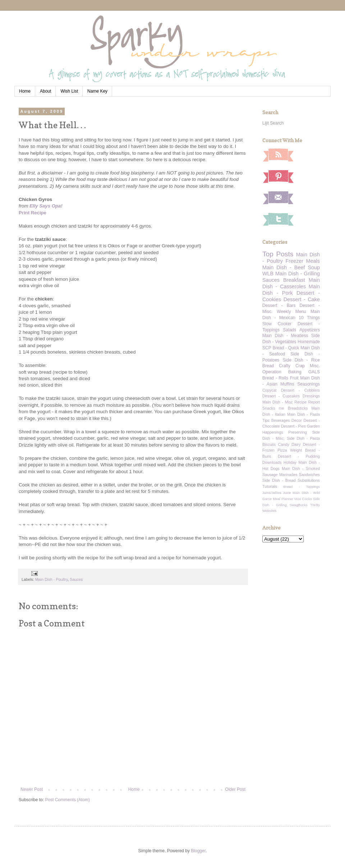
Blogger (198, 851)
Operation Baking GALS (291, 372)
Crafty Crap (292, 366)
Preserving (298, 432)
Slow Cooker (277, 324)
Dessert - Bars (279, 305)
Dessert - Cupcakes (281, 396)
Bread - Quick (286, 348)
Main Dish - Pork (291, 290)
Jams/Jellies (272, 493)
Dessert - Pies (293, 426)
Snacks (269, 408)
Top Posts (278, 254)
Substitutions (309, 480)
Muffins (287, 384)
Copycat (270, 390)
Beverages (281, 420)
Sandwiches (309, 475)
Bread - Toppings (302, 487)
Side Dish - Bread (279, 480)
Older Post (235, 789)
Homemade (309, 342)
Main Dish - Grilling (298, 274)
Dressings (311, 396)
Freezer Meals (303, 261)
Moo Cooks (303, 499)
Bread (268, 366)
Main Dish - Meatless (285, 336)
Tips (266, 420)
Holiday (290, 462)
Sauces (76, 579)
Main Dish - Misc (278, 402)
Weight (296, 450)
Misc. (315, 366)
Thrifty (315, 505)
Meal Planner (283, 499)
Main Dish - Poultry (51, 579)
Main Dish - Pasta (303, 414)
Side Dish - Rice (301, 360)
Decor (297, 420)
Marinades (288, 475)
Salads (289, 330)
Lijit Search (273, 123)
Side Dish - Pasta (303, 438)
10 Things (309, 318)
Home (25, 91)
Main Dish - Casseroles (291, 283)
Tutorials (270, 486)
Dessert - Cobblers (300, 390)
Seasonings (309, 384)
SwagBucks (298, 505)
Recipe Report (307, 402)
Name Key (97, 91)
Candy (284, 444)
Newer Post (32, 789)
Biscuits (269, 444)
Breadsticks (298, 408)
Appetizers (310, 330)
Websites (269, 511)
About (45, 91)
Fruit (294, 378)
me (282, 408)
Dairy (296, 444)
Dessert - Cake (302, 299)
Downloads (272, 462)
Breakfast (294, 280)
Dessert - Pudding (299, 456)
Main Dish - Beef (284, 267)
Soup (314, 267)
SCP (267, 348)
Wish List (69, 91)
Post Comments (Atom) (67, 800)
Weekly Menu (291, 312)
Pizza (282, 450)
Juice (287, 493)
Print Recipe (33, 213)
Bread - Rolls (275, 378)
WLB (268, 274)
